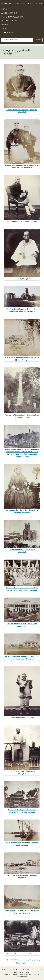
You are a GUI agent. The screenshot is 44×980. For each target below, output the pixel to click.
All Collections (9, 13)
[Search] (17, 40)
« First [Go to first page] (6, 960)
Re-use (5, 25)
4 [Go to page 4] (24, 960)
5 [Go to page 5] (26, 960)
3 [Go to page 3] (22, 960)
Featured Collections (12, 17)
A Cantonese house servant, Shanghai (22, 222)
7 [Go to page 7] (30, 960)
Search (38, 40)
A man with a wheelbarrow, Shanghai (22, 954)
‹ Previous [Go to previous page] (14, 960)
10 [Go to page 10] (37, 960)
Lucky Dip (6, 9)
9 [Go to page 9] (34, 960)
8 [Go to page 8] (32, 960)
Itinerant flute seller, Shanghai (22, 717)
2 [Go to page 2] (20, 960)
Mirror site (9, 974)
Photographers (9, 21)
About (5, 28)
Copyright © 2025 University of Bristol (17, 970)
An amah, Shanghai (22, 279)
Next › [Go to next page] (19, 963)
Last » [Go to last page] (25, 963)
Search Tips (7, 32)
